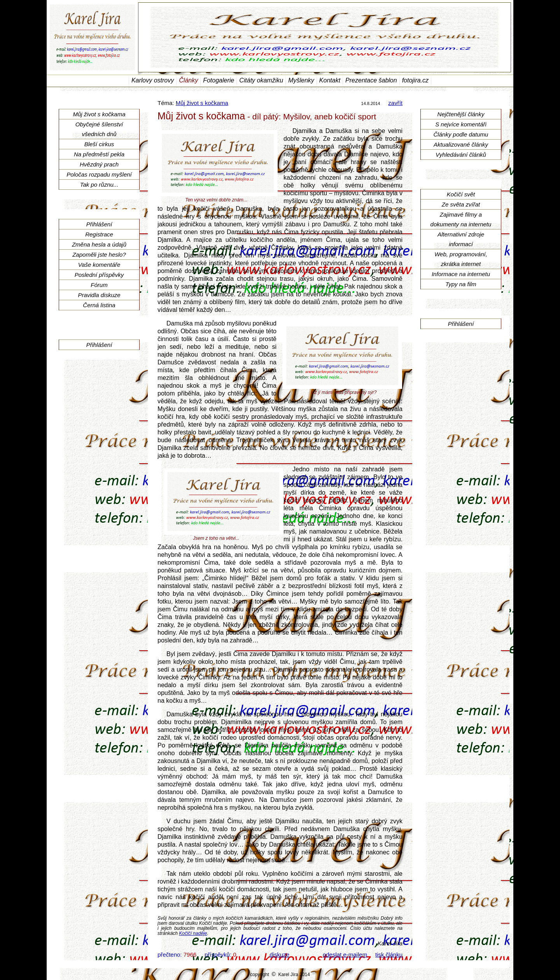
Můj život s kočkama (202, 103)
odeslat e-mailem (345, 955)
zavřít (395, 103)
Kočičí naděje (193, 933)
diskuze (279, 955)
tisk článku (389, 955)
